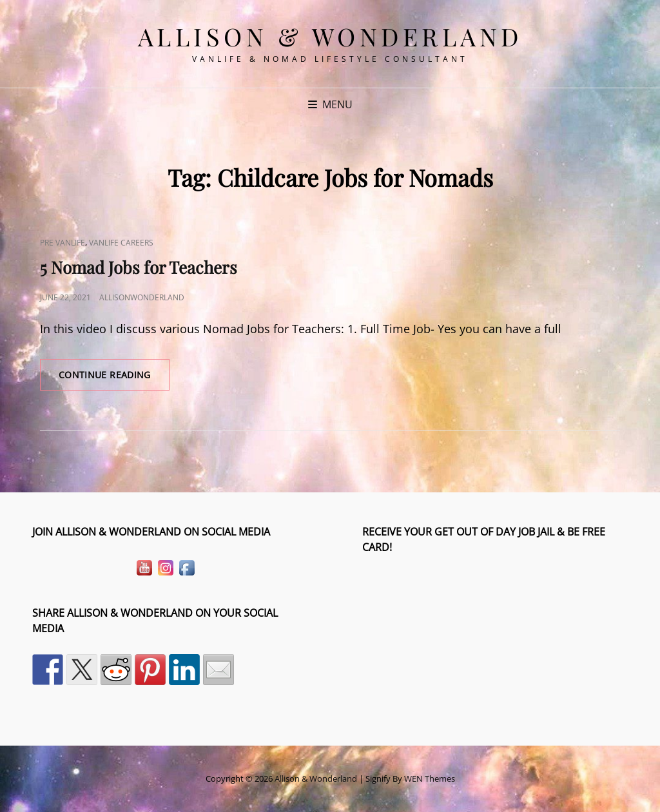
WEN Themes (430, 778)
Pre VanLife (63, 243)
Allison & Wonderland (330, 36)
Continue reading (114, 379)
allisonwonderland (142, 297)
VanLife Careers (121, 243)
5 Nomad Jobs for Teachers (139, 267)
